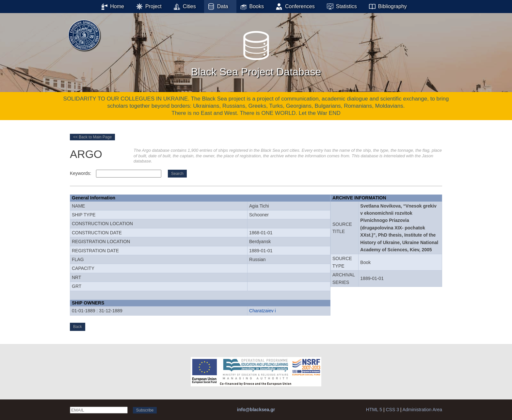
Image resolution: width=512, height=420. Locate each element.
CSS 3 (392, 410)
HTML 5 (374, 410)
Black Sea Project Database (256, 52)
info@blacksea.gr (256, 410)
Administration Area (422, 410)
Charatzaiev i (263, 311)
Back (78, 327)
